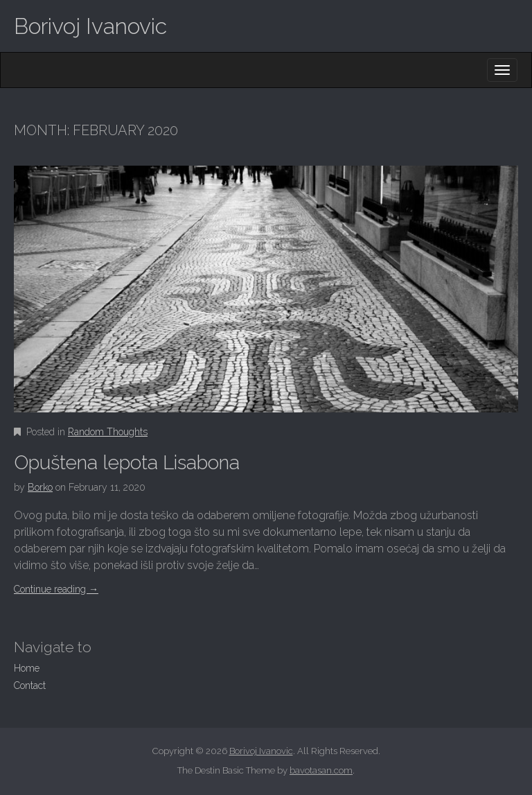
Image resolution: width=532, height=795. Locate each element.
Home (27, 668)
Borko (40, 487)
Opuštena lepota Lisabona (127, 463)
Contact (30, 685)
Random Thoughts (108, 432)
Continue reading (56, 589)
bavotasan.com (321, 770)
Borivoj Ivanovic (90, 26)
